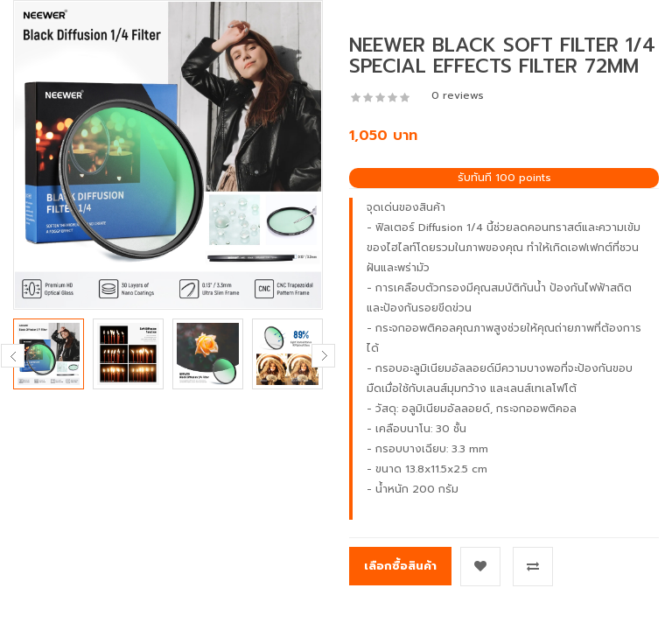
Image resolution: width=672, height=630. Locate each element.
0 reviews (458, 95)
